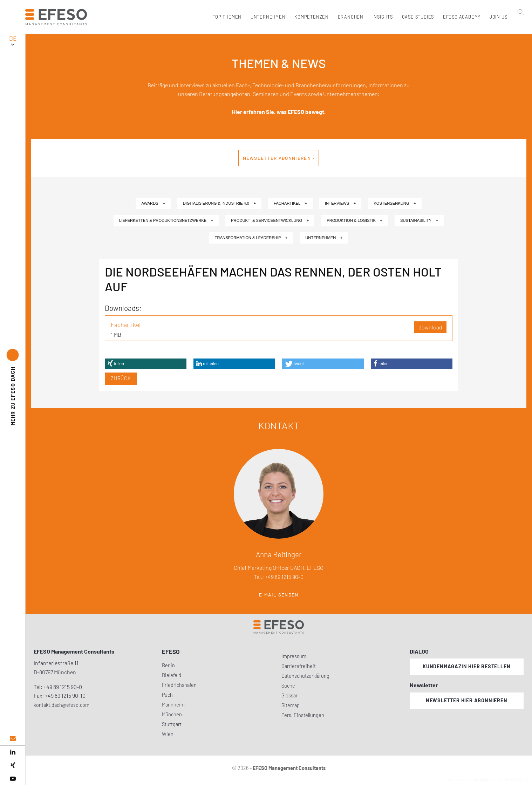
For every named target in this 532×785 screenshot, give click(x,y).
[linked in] (13, 752)
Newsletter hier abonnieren (467, 700)
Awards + (153, 203)
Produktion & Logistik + (354, 220)
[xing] (13, 765)
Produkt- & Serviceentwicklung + (270, 220)
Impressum (294, 656)
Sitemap (291, 705)
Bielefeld (172, 675)
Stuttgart (172, 724)
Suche (288, 686)
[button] (146, 364)
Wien (168, 734)
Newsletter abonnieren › (279, 158)
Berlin (168, 665)
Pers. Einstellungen (303, 715)
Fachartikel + (290, 203)
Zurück (121, 378)
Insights (381, 17)
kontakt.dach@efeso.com (62, 705)
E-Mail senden (279, 595)
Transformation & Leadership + (251, 238)
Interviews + (340, 203)
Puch (167, 695)
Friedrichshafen (179, 685)
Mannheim (173, 705)
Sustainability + (419, 220)
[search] (521, 32)
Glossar (289, 695)
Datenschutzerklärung (305, 676)
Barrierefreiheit (299, 666)
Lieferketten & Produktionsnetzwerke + (166, 220)
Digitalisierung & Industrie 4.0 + (219, 203)
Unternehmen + (324, 238)
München (172, 714)
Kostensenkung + (395, 203)
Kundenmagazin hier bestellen (466, 666)
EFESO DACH (13, 396)
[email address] (13, 739)
